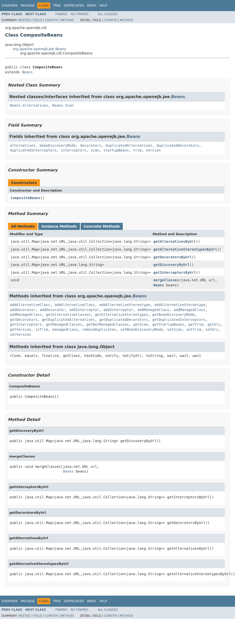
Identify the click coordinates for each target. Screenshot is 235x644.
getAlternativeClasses (68, 315)
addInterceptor (84, 310)
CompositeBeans (25, 198)
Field (38, 20)
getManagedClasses (64, 324)
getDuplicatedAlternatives (68, 320)
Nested (24, 20)
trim (137, 150)
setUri (212, 329)
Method (67, 20)
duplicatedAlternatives (129, 145)
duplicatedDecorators (178, 145)
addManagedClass (153, 310)
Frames (62, 14)
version (153, 150)
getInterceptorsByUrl (175, 272)
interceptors (74, 150)
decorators (91, 145)
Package (28, 6)
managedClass (65, 329)
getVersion (20, 329)
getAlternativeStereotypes (121, 315)
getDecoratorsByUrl (172, 257)
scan (95, 150)
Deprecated (74, 6)
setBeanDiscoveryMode (142, 329)
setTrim (194, 329)
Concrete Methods (102, 226)
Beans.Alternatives (29, 105)
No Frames (80, 14)
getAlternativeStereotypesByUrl (185, 249)
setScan (175, 329)
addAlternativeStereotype (125, 305)
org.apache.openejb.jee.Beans (39, 49)
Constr (51, 20)
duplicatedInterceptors (33, 150)
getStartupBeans (168, 324)
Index (92, 6)
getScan (141, 324)
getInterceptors (26, 324)
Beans (27, 72)
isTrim (42, 329)
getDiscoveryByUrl (171, 265)
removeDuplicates (99, 329)
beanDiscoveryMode (58, 145)
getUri (214, 324)
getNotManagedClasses (108, 324)
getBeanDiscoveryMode (174, 315)
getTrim (196, 324)
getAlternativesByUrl (175, 241)
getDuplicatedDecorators (124, 320)
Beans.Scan (63, 105)
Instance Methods (59, 226)
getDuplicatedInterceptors (179, 320)
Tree (57, 6)
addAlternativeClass (30, 305)
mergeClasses (166, 280)
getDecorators (24, 320)
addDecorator (23, 310)
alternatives (23, 145)
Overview (10, 6)
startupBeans (116, 150)
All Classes (108, 14)
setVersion (20, 334)
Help (103, 6)
